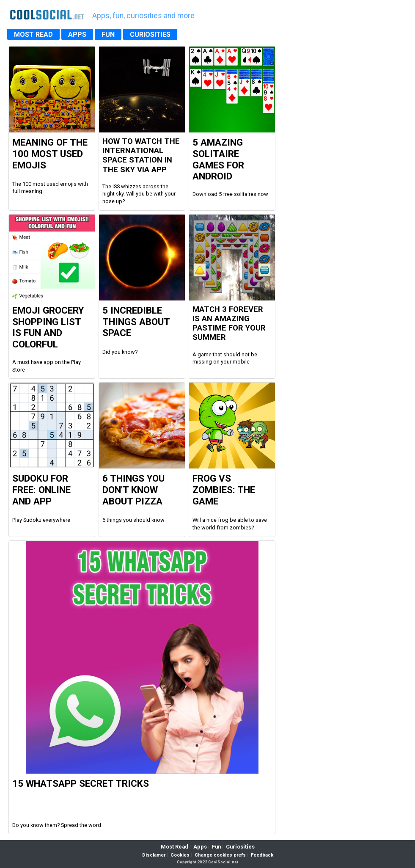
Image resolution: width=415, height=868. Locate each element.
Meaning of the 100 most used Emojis (50, 154)
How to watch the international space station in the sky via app (141, 156)
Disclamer (154, 855)
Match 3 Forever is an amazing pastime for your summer (229, 324)
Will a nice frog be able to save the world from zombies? (230, 524)
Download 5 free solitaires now (230, 194)
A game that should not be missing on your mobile (225, 358)
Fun (216, 847)
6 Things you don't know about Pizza (133, 490)
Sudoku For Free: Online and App (41, 490)
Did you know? (120, 352)
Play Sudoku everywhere (41, 520)
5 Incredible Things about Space (136, 322)
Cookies (180, 855)
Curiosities (240, 847)
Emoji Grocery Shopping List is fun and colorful (48, 327)
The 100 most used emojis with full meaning (50, 188)
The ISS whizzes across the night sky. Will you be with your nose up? (139, 194)
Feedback (262, 855)
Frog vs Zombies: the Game (224, 490)
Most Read (175, 847)
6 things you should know (133, 520)
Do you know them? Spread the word (57, 825)
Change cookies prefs (220, 855)
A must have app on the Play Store (47, 366)
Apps (200, 847)
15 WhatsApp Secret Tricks (81, 783)
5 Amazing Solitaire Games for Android (218, 159)
